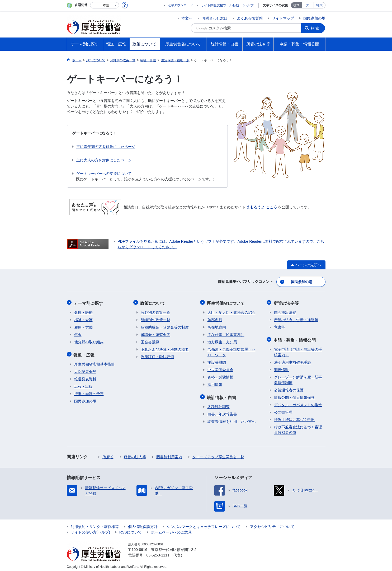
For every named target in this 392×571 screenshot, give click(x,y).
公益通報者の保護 (289, 387)
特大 (319, 5)
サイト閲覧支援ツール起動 (220, 5)
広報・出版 (83, 384)
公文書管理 (283, 410)
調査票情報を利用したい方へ (232, 419)
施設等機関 (217, 361)
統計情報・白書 (222, 395)
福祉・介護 (83, 318)
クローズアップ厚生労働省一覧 (218, 454)
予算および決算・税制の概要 (165, 348)
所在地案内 (217, 326)
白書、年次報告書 (222, 411)
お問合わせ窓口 (215, 18)
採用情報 (215, 383)
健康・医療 (83, 311)
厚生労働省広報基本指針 (95, 362)
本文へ (187, 18)
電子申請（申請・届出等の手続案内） (298, 350)
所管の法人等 (135, 454)
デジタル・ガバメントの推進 (298, 402)
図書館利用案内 (169, 454)
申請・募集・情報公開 (295, 338)
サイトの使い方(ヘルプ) (90, 530)
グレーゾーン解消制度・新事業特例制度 (298, 377)
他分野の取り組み (89, 340)
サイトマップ (283, 18)
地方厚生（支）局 (222, 340)
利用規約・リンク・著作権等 (95, 524)
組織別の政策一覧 (155, 318)
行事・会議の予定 (89, 391)
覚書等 (280, 326)
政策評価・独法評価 (157, 355)
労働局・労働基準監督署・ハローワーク (232, 351)
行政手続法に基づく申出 (294, 417)
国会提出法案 (285, 311)
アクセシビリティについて (272, 524)
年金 (78, 333)
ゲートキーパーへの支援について (104, 174)
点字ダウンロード (180, 5)
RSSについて (131, 530)
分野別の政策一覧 (155, 311)
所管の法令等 (287, 302)
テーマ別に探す (89, 302)
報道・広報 (85, 353)
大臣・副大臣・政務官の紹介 (232, 311)
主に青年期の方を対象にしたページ (106, 147)
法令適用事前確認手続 (292, 360)
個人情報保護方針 (143, 524)
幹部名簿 (215, 318)
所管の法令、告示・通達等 (296, 318)
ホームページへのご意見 (171, 530)
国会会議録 (150, 340)
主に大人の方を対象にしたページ (104, 160)
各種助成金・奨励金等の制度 (165, 326)
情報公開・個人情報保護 (294, 395)
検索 (316, 28)
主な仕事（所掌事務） (226, 333)
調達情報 (281, 367)
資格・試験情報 (220, 376)
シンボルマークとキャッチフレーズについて (204, 524)
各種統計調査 (219, 404)
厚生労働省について (226, 302)
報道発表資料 (85, 376)
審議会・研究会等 (155, 333)
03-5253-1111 (158, 553)
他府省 (108, 454)
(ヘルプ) (249, 5)
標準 (296, 5)
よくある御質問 (250, 18)
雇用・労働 (83, 326)
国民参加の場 (314, 18)
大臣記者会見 (85, 369)
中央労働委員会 (220, 368)
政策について (153, 302)
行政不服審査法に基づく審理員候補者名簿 (298, 427)
